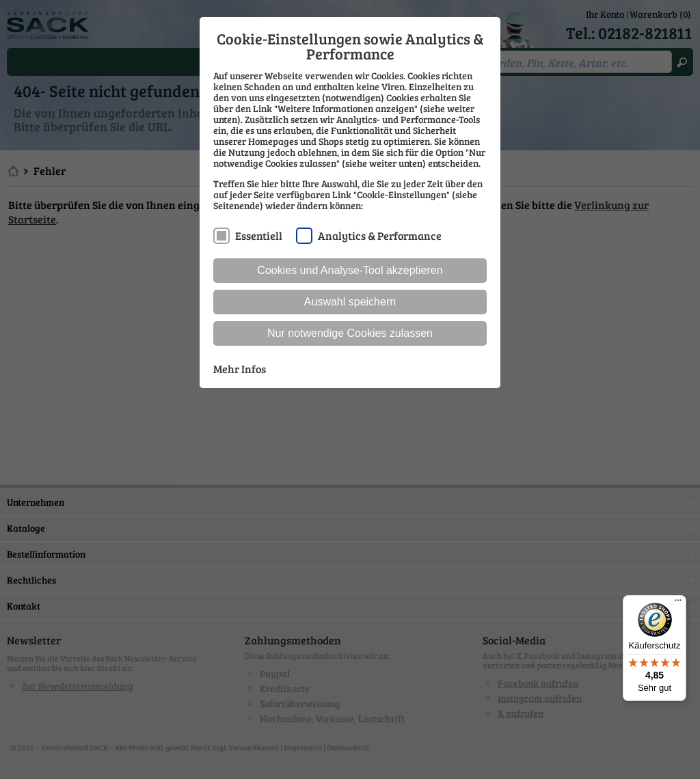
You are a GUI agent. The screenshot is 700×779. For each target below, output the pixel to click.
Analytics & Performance (380, 235)
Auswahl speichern (350, 302)
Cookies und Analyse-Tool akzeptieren (350, 270)
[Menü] (678, 603)
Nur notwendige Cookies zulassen (350, 333)
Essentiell (259, 235)
